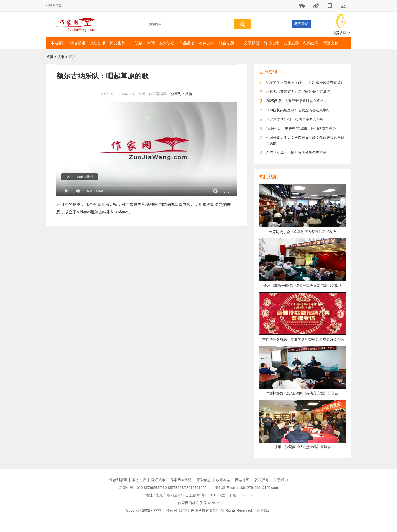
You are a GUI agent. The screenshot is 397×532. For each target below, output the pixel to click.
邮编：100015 (240, 495)
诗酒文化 (331, 43)
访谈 (139, 43)
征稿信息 (311, 43)
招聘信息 (204, 480)
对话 (151, 43)
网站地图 (242, 480)
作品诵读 (187, 43)
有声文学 (207, 43)
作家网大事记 (181, 480)
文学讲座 (167, 43)
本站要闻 (58, 43)
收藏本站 (223, 480)
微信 (189, 94)
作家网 (77, 24)
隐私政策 (158, 480)
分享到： (178, 94)
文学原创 (252, 43)
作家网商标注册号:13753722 (201, 503)
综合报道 (78, 43)
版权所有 (261, 480)
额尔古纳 (98, 212)
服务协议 (139, 480)
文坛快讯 (98, 43)
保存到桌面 (118, 480)
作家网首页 (54, 6)
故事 (61, 57)
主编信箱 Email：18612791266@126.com (245, 488)
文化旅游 (291, 43)
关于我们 (281, 480)
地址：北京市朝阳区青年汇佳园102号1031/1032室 (185, 495)
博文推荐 (118, 43)
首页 (50, 57)
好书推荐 (271, 43)
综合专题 (226, 43)
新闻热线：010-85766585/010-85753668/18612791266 (163, 488)
